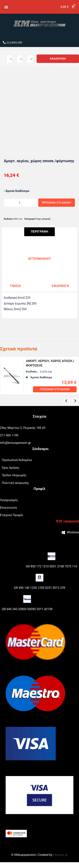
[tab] (39, 232)
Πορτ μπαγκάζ (43, 219)
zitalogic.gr (61, 855)
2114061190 (12, 42)
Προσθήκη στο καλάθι (57, 203)
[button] (6, 7)
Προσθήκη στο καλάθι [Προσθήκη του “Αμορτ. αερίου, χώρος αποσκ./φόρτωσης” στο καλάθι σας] (55, 389)
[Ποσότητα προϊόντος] (21, 203)
